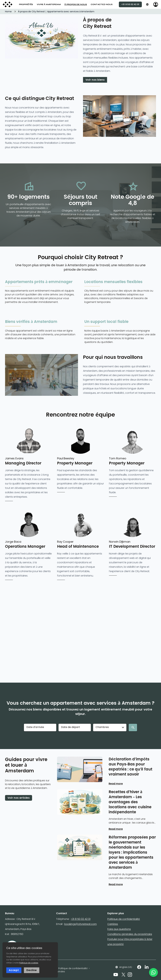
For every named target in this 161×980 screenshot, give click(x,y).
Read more (116, 784)
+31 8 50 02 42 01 (81, 919)
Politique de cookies (29, 963)
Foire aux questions (119, 929)
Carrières (113, 924)
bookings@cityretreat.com (80, 924)
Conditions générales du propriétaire (130, 934)
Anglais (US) (124, 967)
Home (8, 11)
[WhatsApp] (153, 972)
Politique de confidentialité (124, 919)
